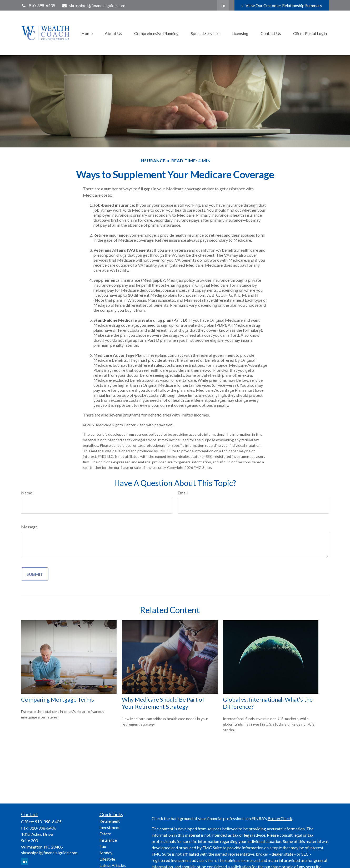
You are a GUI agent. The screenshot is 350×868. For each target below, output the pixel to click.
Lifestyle (107, 859)
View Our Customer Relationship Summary (282, 5)
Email (183, 493)
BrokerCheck (280, 818)
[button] (87, 33)
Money (106, 853)
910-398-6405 (38, 5)
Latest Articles (113, 865)
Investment (110, 827)
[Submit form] (35, 574)
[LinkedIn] (223, 5)
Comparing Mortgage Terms (57, 699)
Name (27, 493)
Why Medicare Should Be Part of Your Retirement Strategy (163, 703)
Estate (105, 834)
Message (29, 527)
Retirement (110, 821)
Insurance (108, 840)
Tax (103, 846)
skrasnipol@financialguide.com (94, 5)
